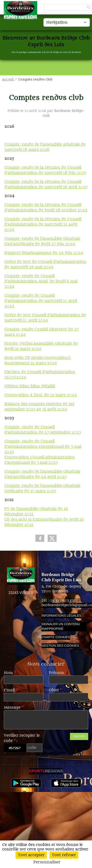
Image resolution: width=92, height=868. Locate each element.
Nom (10, 673)
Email (11, 690)
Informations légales (61, 616)
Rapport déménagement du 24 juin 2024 (44, 253)
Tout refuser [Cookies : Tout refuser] (64, 855)
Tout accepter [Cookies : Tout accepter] (31, 855)
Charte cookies (56, 637)
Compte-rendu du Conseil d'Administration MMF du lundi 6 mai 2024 (41, 281)
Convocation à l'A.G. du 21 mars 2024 (41, 395)
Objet (55, 690)
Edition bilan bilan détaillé (30, 386)
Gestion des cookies (60, 646)
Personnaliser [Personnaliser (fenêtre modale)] (47, 862)
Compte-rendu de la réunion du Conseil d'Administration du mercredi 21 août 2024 (43, 224)
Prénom (58, 673)
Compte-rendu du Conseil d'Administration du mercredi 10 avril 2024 (41, 301)
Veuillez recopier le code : (22, 738)
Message (14, 708)
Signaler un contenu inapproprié (61, 626)
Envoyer (79, 736)
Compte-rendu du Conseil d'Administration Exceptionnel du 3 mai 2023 (43, 447)
